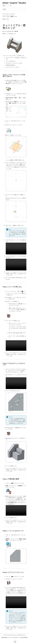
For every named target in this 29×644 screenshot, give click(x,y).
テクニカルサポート (15, 637)
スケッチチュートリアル (8, 15)
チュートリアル (10, 14)
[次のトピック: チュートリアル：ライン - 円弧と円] (5, 19)
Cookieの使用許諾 (24, 637)
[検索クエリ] (14, 9)
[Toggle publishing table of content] (8, 19)
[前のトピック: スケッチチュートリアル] (3, 19)
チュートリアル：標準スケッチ (10, 17)
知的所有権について (6, 637)
